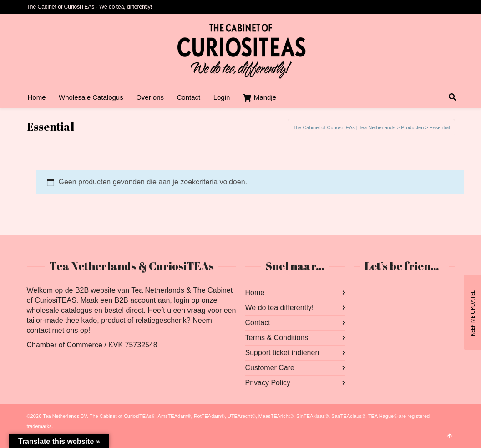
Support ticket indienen (282, 353)
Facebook (362, 293)
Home (255, 293)
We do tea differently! (280, 308)
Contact (258, 323)
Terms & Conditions (277, 338)
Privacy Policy (268, 383)
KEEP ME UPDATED (472, 312)
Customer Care (270, 368)
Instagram (382, 293)
